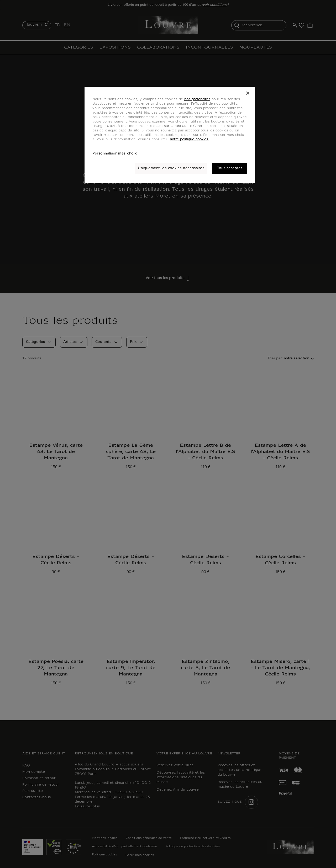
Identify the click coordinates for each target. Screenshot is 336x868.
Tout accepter (230, 168)
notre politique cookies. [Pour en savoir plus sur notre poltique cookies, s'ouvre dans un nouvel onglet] (189, 140)
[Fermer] (248, 93)
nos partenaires (197, 99)
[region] (170, 135)
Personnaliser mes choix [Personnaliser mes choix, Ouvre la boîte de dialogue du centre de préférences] (114, 154)
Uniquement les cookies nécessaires (171, 168)
